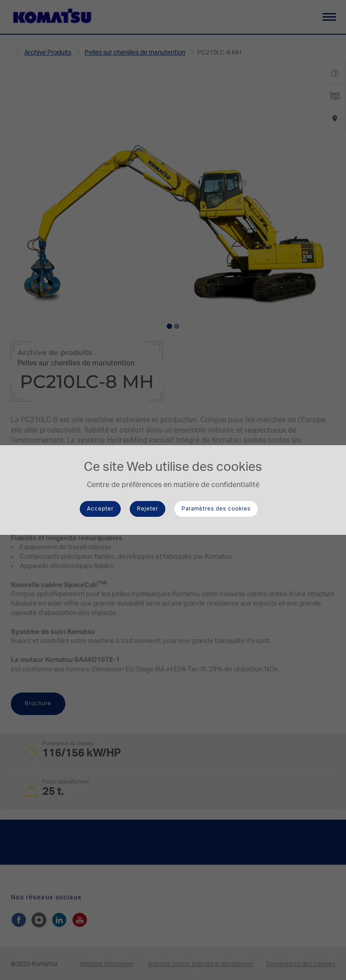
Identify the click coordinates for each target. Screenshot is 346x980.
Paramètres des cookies (216, 509)
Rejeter (148, 509)
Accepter (100, 509)
